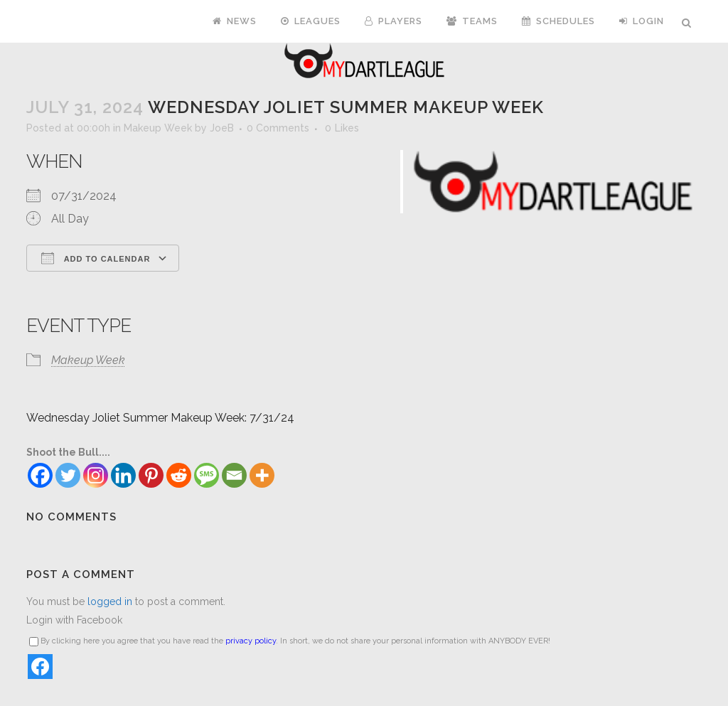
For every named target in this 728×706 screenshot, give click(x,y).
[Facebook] (40, 475)
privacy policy (251, 641)
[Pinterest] (151, 475)
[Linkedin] (123, 475)
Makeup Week (158, 128)
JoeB (222, 128)
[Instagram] (96, 475)
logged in (110, 601)
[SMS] (207, 475)
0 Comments (278, 128)
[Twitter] (68, 475)
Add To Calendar (96, 258)
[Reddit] (179, 475)
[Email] (234, 475)
